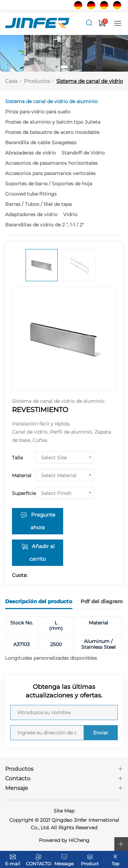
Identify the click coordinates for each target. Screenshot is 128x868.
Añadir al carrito (42, 553)
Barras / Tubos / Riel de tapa (38, 204)
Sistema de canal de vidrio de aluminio (51, 101)
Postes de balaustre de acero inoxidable (52, 132)
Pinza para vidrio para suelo (38, 112)
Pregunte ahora (43, 521)
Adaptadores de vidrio (31, 214)
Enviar (101, 733)
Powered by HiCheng (64, 840)
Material (22, 475)
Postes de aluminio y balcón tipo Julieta (53, 122)
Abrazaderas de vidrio (31, 153)
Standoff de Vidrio (83, 153)
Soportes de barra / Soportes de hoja (49, 184)
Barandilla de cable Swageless (41, 142)
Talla (17, 458)
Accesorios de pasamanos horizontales (51, 163)
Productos (37, 81)
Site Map (64, 811)
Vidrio (70, 214)
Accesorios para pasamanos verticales (50, 173)
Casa (11, 81)
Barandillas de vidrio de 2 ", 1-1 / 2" (45, 225)
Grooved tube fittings (31, 194)
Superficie (24, 493)
